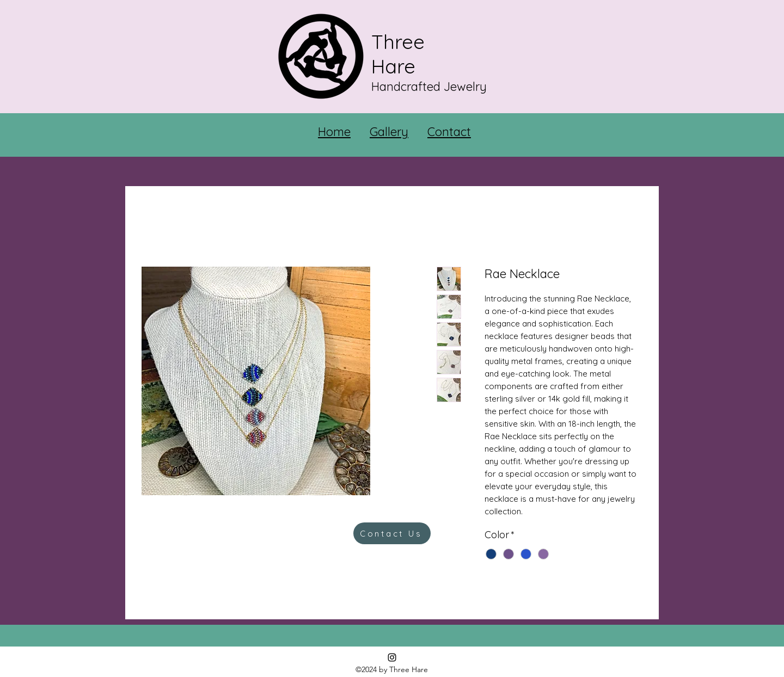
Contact (449, 132)
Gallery (389, 132)
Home (334, 132)
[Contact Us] (392, 533)
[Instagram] (392, 657)
